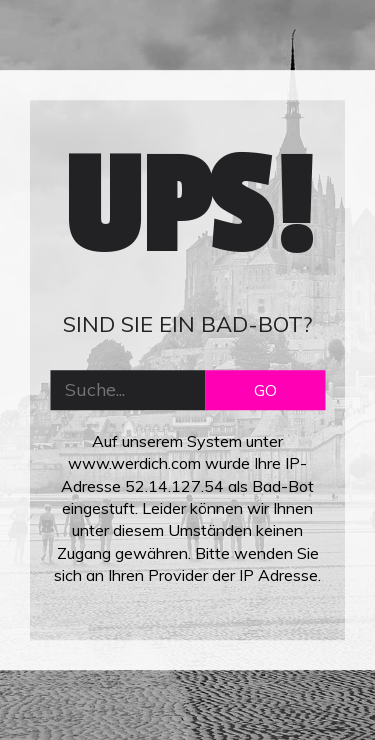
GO (265, 390)
